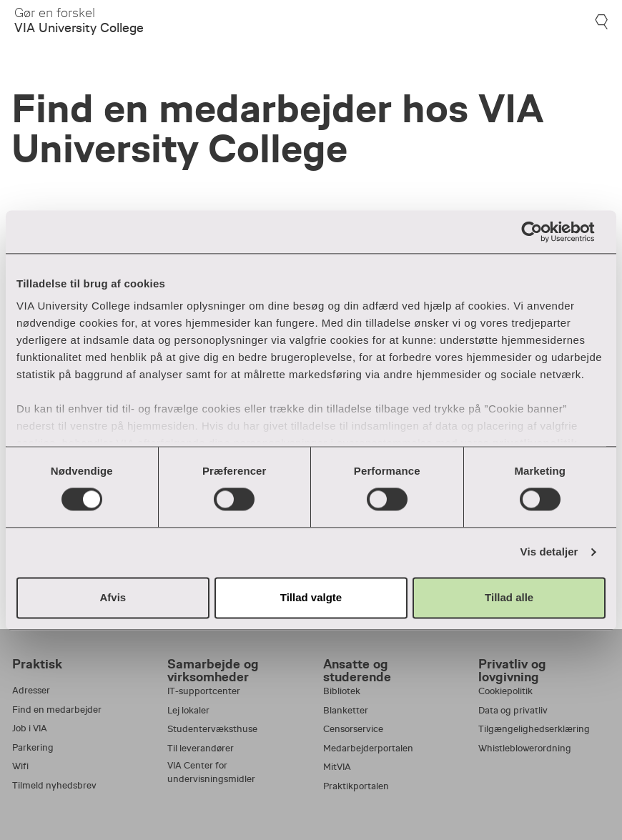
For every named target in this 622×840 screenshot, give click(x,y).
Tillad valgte (311, 597)
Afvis (113, 597)
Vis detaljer (549, 552)
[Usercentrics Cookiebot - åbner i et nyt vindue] (543, 232)
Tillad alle (509, 597)
